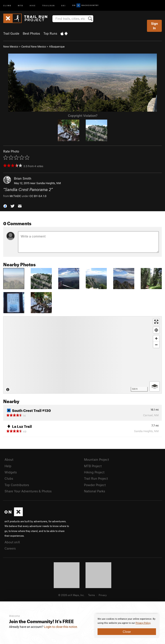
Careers (10, 548)
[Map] (82, 355)
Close (127, 632)
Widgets (11, 472)
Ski (63, 5)
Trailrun (48, 5)
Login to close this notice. (61, 627)
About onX (12, 542)
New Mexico (11, 46)
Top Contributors (17, 485)
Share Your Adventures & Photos (28, 491)
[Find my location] (156, 330)
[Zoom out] (156, 345)
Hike (33, 5)
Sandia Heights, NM (49, 183)
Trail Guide (11, 33)
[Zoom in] (156, 338)
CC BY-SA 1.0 (38, 196)
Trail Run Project (96, 478)
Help (8, 466)
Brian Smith (23, 178)
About (9, 459)
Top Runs (50, 33)
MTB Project (93, 466)
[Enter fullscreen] (156, 322)
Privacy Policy (143, 623)
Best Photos (31, 33)
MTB (21, 5)
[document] (127, 626)
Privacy (103, 595)
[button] (5, 206)
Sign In (154, 26)
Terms (92, 595)
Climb (7, 5)
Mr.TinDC (15, 196)
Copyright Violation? (83, 116)
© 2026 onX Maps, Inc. (71, 595)
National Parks (95, 491)
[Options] (155, 386)
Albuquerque (57, 46)
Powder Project (95, 485)
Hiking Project (94, 472)
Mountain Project (96, 459)
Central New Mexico (34, 46)
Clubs (9, 478)
